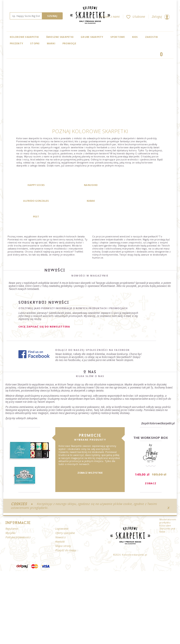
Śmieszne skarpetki (60, 37)
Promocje (69, 43)
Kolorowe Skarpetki (24, 37)
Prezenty (16, 43)
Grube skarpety (92, 37)
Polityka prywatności (18, 521)
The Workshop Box (151, 422)
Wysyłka (10, 517)
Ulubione (136, 17)
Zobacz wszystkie (90, 457)
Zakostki (152, 37)
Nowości (61, 521)
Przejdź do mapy (66, 534)
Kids (135, 37)
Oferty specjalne (65, 517)
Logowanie (62, 513)
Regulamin (12, 513)
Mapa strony (63, 530)
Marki (51, 43)
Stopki (35, 43)
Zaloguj (161, 17)
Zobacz (151, 467)
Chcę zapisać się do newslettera (44, 311)
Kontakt (60, 526)
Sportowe (118, 37)
